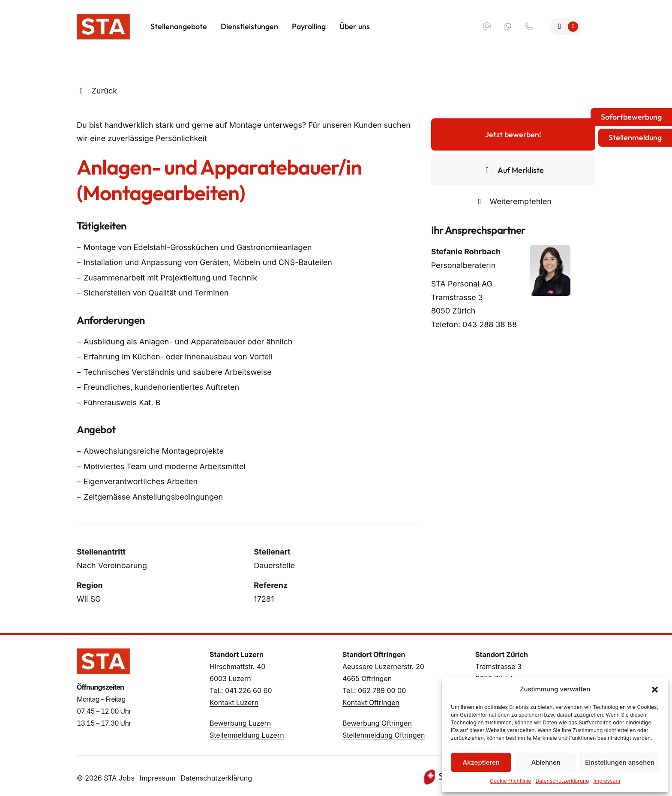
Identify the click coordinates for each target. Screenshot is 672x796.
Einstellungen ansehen (620, 762)
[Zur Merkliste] (566, 27)
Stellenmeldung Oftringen (384, 735)
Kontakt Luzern (234, 703)
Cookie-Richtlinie (510, 781)
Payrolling (309, 26)
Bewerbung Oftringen (377, 723)
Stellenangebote (179, 26)
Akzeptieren (481, 762)
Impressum (607, 781)
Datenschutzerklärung (562, 781)
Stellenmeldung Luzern (247, 735)
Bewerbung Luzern (240, 723)
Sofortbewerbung (631, 117)
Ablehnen (546, 762)
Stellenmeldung (635, 137)
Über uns (355, 26)
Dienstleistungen (249, 26)
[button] (655, 689)
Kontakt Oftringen (371, 703)
